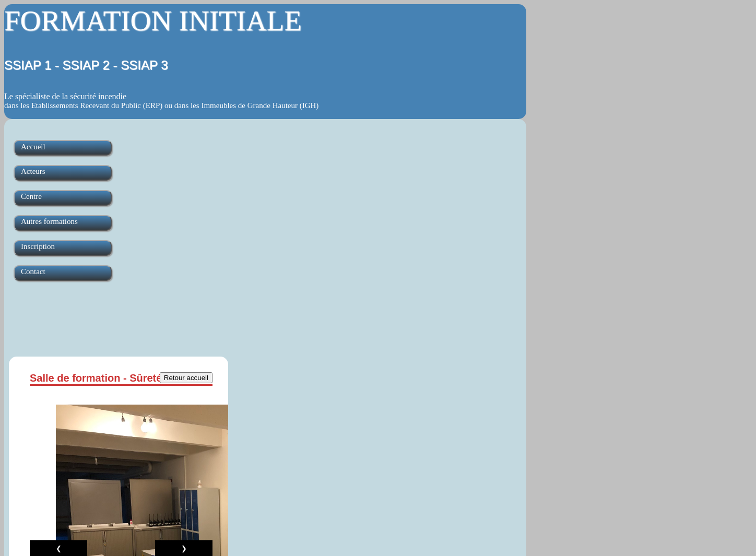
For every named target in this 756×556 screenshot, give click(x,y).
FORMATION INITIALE (153, 21)
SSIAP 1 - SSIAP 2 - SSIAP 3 (86, 65)
